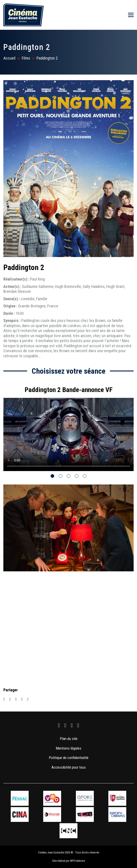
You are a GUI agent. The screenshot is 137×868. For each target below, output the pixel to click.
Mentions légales (68, 748)
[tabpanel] (68, 426)
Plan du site (69, 739)
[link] (59, 725)
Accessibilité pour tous (69, 767)
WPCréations (78, 861)
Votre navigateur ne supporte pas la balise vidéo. (68, 434)
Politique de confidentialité (69, 758)
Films (26, 58)
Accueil (9, 58)
